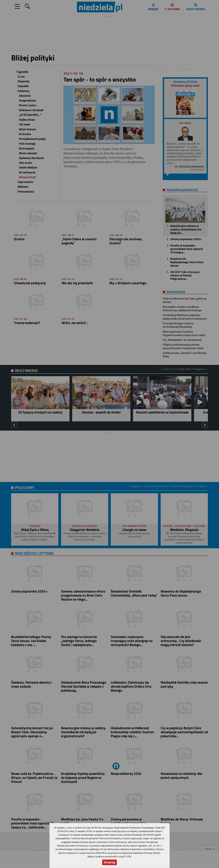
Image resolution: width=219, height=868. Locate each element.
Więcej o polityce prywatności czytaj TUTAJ (109, 856)
